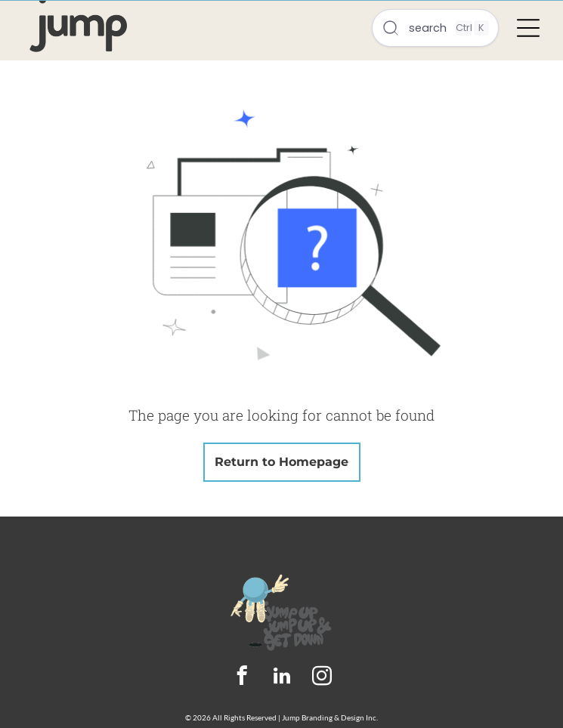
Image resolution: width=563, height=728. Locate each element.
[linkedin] (281, 678)
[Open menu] (528, 28)
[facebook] (241, 678)
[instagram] (322, 678)
